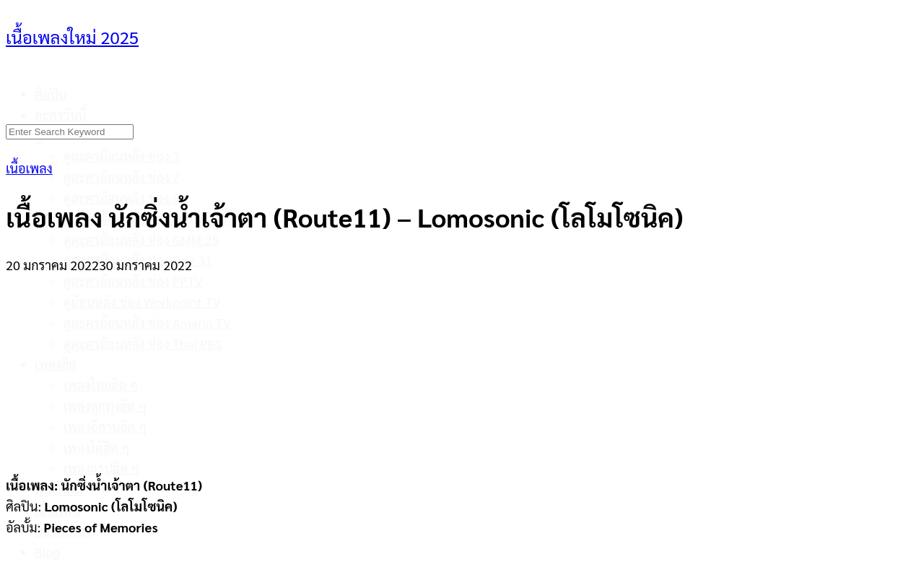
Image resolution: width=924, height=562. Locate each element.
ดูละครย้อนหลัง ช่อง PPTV (133, 281)
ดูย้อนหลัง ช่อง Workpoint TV (142, 302)
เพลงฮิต (56, 364)
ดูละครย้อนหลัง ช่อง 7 (122, 177)
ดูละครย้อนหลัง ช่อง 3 (122, 156)
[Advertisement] (462, 366)
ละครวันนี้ (61, 114)
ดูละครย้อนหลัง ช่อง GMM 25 (141, 239)
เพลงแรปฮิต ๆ (101, 468)
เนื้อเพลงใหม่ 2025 (72, 37)
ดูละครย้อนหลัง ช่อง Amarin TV (147, 323)
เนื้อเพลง (29, 168)
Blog (47, 552)
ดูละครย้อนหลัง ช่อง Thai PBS (143, 343)
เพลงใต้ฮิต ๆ (97, 448)
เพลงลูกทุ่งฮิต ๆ (105, 406)
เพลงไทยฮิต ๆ (101, 385)
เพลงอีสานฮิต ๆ (105, 427)
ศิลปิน (51, 94)
